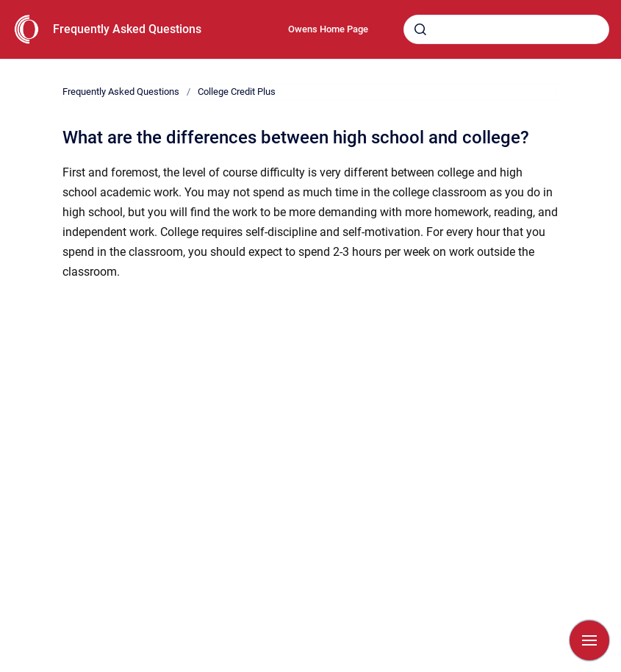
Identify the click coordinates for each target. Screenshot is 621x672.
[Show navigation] (589, 640)
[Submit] (420, 29)
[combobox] (506, 29)
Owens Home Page (328, 29)
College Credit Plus (237, 92)
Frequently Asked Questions (127, 29)
